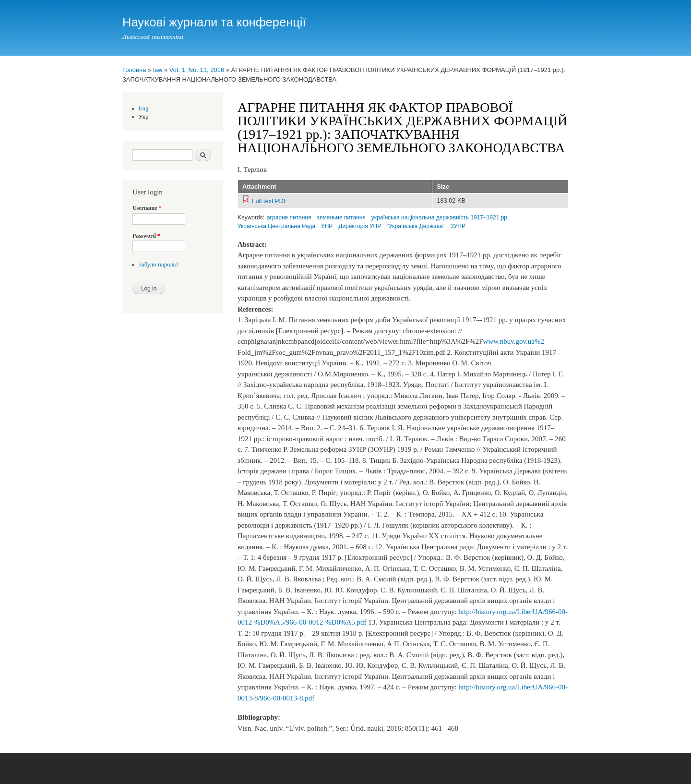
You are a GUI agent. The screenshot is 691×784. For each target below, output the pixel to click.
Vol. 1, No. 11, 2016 (197, 70)
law (158, 70)
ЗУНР (458, 226)
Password (146, 236)
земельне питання (341, 217)
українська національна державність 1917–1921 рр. (440, 217)
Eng (144, 109)
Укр (144, 117)
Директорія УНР (360, 226)
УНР (327, 226)
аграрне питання (289, 217)
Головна (134, 70)
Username (147, 208)
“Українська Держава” (416, 226)
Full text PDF (270, 201)
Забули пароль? (159, 265)
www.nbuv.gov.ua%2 (514, 341)
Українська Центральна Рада (276, 226)
